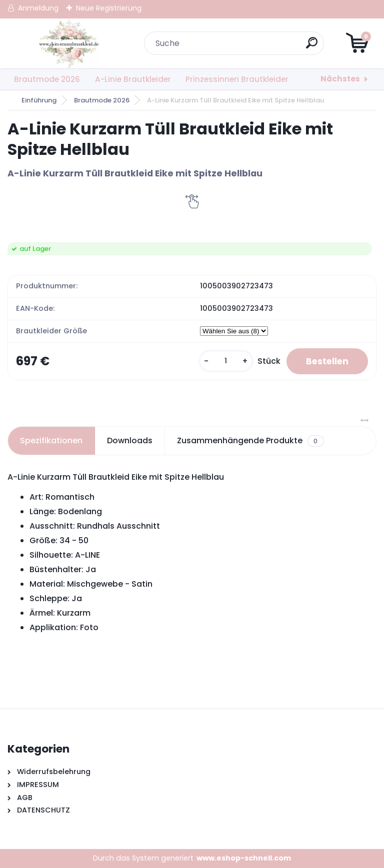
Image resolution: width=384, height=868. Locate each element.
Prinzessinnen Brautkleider (237, 79)
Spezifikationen (51, 441)
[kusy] (223, 362)
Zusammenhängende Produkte (250, 441)
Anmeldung (38, 8)
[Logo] (69, 43)
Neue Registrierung (109, 8)
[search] (312, 47)
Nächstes (340, 79)
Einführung (39, 100)
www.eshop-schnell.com (244, 859)
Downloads (130, 441)
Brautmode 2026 (47, 79)
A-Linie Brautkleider (133, 79)
